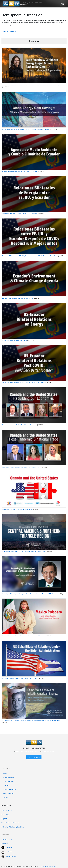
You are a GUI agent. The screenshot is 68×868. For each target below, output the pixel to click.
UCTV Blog (5, 815)
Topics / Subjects (9, 777)
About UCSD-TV (7, 810)
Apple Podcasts (11, 857)
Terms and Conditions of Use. (48, 866)
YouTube (9, 852)
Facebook (9, 847)
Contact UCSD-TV (8, 839)
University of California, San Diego (13, 827)
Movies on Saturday (10, 789)
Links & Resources (10, 32)
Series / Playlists (8, 781)
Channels (6, 785)
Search (5, 798)
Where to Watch (8, 794)
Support (4, 819)
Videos (5, 773)
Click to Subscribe (34, 757)
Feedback (5, 843)
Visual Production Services (10, 823)
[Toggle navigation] (62, 4)
